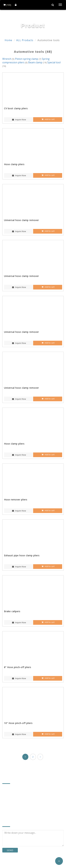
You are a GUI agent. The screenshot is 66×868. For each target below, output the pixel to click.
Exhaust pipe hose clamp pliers (22, 555)
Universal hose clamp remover (21, 220)
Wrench (9, 59)
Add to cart (48, 119)
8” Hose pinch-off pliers (18, 667)
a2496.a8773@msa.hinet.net (23, 805)
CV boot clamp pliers (16, 108)
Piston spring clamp (28, 59)
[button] (59, 861)
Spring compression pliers (26, 61)
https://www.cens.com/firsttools (25, 815)
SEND (10, 850)
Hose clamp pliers (14, 164)
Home (8, 40)
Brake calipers (12, 611)
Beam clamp (38, 62)
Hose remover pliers (16, 500)
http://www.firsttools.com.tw (23, 810)
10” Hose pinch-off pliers (18, 723)
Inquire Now (19, 120)
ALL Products (25, 40)
